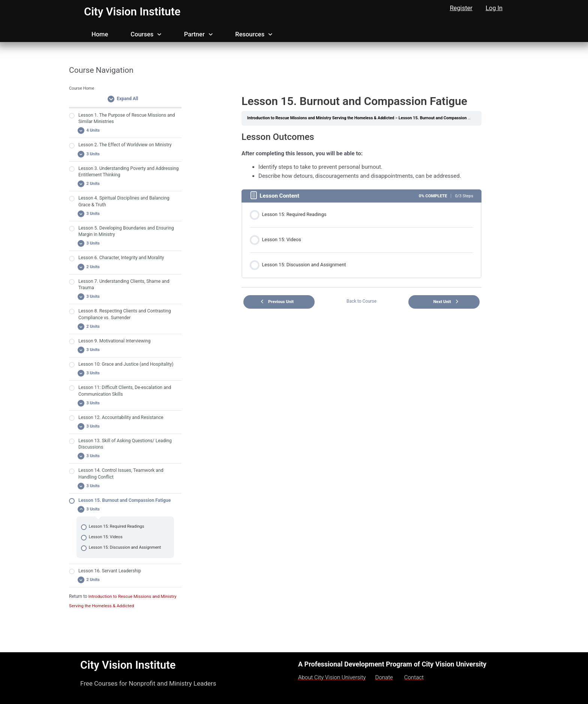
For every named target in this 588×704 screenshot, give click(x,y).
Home (100, 34)
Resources (254, 35)
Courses (146, 35)
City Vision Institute (133, 11)
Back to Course (361, 299)
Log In (494, 8)
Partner (198, 35)
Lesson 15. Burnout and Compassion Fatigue (444, 118)
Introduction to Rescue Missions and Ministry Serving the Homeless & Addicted (322, 118)
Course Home (82, 88)
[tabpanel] (361, 156)
